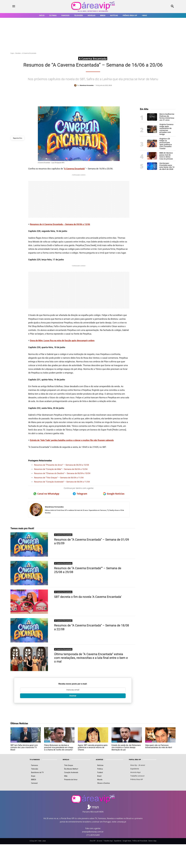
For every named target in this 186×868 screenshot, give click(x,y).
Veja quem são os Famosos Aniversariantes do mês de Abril (159, 746)
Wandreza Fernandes (87, 85)
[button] (157, 7)
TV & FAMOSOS (35, 760)
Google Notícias (114, 494)
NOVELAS (66, 760)
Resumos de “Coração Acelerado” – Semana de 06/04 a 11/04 (62, 482)
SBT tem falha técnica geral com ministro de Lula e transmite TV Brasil (24, 747)
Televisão (14, 742)
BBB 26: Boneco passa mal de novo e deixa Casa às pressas (166, 156)
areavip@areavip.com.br (93, 832)
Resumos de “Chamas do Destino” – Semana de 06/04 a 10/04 (62, 473)
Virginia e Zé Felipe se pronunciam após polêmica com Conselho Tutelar (166, 143)
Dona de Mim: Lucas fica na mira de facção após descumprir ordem (62, 341)
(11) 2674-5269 (93, 835)
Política (47, 742)
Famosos (148, 742)
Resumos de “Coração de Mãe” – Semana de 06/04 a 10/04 (61, 469)
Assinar (73, 696)
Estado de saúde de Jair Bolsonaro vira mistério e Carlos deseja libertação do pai (126, 747)
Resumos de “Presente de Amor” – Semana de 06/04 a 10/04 (62, 465)
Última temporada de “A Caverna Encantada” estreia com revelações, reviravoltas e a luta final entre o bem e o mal (91, 658)
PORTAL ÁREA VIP (135, 760)
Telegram (80, 494)
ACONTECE (99, 760)
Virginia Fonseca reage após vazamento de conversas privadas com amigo (166, 129)
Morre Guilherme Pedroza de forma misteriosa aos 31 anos (167, 117)
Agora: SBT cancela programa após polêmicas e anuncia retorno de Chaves (93, 747)
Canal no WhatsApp (46, 494)
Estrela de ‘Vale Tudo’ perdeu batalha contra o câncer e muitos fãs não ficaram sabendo (72, 440)
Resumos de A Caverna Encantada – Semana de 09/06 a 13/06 (60, 224)
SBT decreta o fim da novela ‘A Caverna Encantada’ (89, 597)
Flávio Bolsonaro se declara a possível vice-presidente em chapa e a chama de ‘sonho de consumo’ (59, 747)
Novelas (18, 53)
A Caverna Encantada (29, 53)
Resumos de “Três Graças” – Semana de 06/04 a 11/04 (59, 478)
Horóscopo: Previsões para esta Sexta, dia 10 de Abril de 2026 (167, 166)
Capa (12, 53)
